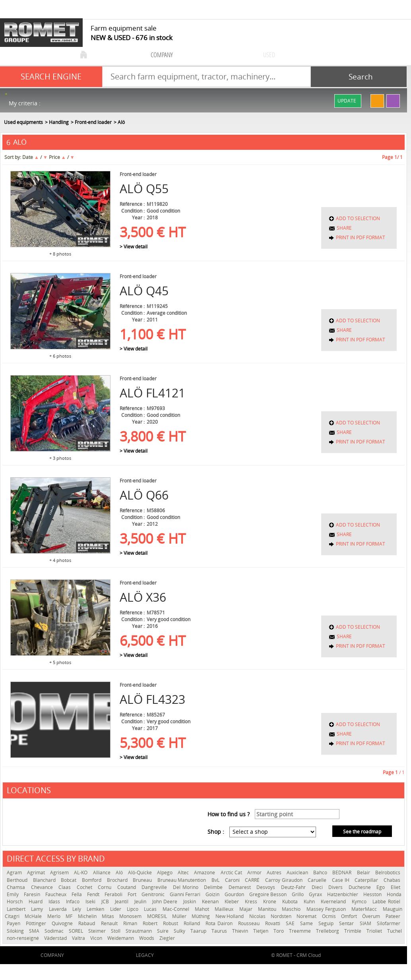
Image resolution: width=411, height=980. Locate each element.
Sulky (180, 931)
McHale (34, 916)
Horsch (16, 902)
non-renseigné (23, 938)
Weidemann (121, 938)
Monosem (131, 916)
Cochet (85, 887)
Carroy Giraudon (284, 880)
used (269, 55)
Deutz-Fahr (294, 887)
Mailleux (225, 909)
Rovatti (273, 923)
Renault (110, 923)
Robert (151, 923)
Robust (171, 923)
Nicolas (258, 916)
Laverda (59, 909)
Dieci (318, 887)
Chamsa (17, 887)
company (162, 55)
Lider (116, 909)
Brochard (118, 880)
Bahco (321, 873)
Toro (279, 931)
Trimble (353, 931)
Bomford (92, 880)
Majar (247, 909)
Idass (55, 902)
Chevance (43, 887)
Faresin (33, 894)
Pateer (393, 916)
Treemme (300, 931)
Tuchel (395, 931)
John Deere (166, 902)
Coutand (128, 887)
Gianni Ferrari (186, 894)
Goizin (213, 894)
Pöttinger (37, 923)
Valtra (79, 938)
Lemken (96, 909)
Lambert (17, 909)
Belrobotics (388, 873)
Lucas (151, 909)
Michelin (88, 916)
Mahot (203, 909)
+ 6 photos (60, 356)
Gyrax (316, 894)
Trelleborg (328, 931)
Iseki (91, 902)
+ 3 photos (60, 458)
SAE (291, 923)
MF (70, 916)
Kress (252, 902)
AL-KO (81, 873)
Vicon (97, 938)
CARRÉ (253, 880)
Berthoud (18, 880)
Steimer (98, 931)
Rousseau (250, 923)
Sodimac (55, 931)
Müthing (201, 916)
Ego (382, 887)
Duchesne (361, 887)
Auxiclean (298, 873)
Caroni (233, 880)
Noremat (307, 916)
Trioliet (375, 931)
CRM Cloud (309, 955)
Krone (271, 902)
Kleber (233, 902)
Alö (120, 873)
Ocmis (330, 916)
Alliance (102, 873)
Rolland (193, 923)
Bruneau (143, 880)
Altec (184, 873)
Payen (14, 923)
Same (307, 923)
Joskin (191, 902)
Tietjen (261, 931)
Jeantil (123, 902)
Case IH (341, 880)
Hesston (373, 894)
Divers (336, 887)
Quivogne (63, 923)
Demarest (241, 887)
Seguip (327, 923)
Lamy (38, 909)
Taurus (220, 931)
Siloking (16, 931)
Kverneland (334, 902)
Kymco (360, 902)
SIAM (366, 923)
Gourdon (235, 894)
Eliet (395, 887)
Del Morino (186, 887)
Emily (13, 894)
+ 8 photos (60, 254)
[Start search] (359, 77)
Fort (133, 894)
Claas (66, 887)
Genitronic (154, 894)
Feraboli (114, 894)
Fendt (94, 894)
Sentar (347, 923)
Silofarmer (389, 923)
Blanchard (45, 880)
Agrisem (60, 873)
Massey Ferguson (327, 909)
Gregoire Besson (269, 894)
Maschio (292, 909)
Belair (364, 873)
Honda (394, 894)
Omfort (350, 916)
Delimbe (214, 887)
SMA (35, 931)
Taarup (199, 931)
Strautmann (139, 931)
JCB (106, 902)
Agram (15, 873)
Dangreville (155, 887)
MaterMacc (365, 909)
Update (347, 101)
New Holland (230, 916)
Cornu (106, 887)
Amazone (205, 873)
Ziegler (167, 938)
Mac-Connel (177, 909)
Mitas (109, 916)
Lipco (133, 909)
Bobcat (69, 880)
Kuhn (310, 902)
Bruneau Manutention (182, 880)
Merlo (54, 916)
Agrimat (37, 873)
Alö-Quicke (141, 873)
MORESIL (158, 916)
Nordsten (282, 916)
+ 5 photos (60, 662)
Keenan (211, 902)
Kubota (291, 902)
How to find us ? (229, 814)
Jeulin (141, 902)
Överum (372, 916)
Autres (275, 873)
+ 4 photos (60, 560)
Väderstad (56, 938)
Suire (163, 931)
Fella (77, 894)
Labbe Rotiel (386, 902)
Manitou (268, 909)
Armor (255, 873)
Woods (147, 938)
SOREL (77, 931)
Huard (37, 902)
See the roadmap (362, 832)
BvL (216, 880)
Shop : (216, 832)
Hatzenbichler (343, 894)
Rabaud (87, 923)
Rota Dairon (220, 923)
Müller (180, 916)
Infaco (74, 902)
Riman (131, 923)
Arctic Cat (232, 873)
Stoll (116, 931)
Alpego (165, 873)
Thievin (241, 931)
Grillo (298, 894)
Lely (78, 909)
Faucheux (56, 894)
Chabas (392, 880)
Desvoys (267, 887)
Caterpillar (367, 880)
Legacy (145, 955)
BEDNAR (342, 873)
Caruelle (318, 880)
